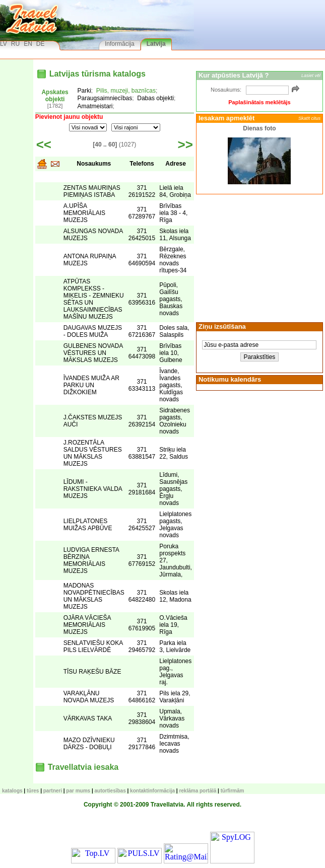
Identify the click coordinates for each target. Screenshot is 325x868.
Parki (84, 91)
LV (4, 44)
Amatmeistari (95, 106)
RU (15, 44)
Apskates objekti (55, 96)
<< (44, 144)
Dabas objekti (155, 98)
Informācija (120, 44)
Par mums (78, 791)
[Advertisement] (259, 257)
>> (185, 144)
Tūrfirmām (233, 791)
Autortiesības (110, 791)
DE (41, 44)
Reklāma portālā (198, 791)
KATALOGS (12, 791)
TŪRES (33, 791)
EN (28, 44)
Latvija (156, 44)
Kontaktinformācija (152, 791)
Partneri (53, 791)
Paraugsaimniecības (105, 98)
